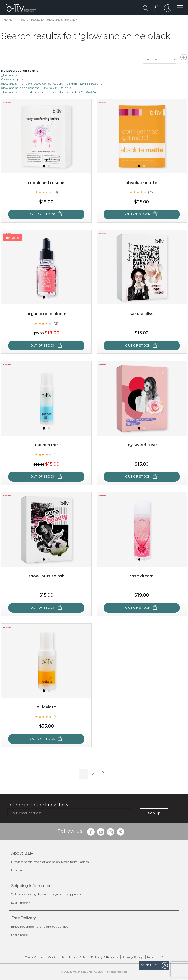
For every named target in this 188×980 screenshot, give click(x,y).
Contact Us (56, 957)
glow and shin (11, 75)
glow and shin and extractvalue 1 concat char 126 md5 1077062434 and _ (53, 92)
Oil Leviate (46, 707)
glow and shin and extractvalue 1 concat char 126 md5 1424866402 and (52, 83)
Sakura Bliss (142, 314)
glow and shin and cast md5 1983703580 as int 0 (36, 88)
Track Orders (34, 957)
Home (8, 19)
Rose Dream (142, 576)
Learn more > (21, 870)
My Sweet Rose (142, 445)
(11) (56, 454)
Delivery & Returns (104, 957)
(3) (56, 717)
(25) (151, 192)
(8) (56, 192)
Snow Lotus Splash (46, 576)
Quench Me (46, 445)
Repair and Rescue (46, 183)
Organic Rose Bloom (46, 314)
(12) (56, 323)
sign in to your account (167, 9)
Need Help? (155, 957)
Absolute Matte (142, 183)
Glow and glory (12, 79)
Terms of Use (78, 957)
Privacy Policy (132, 957)
